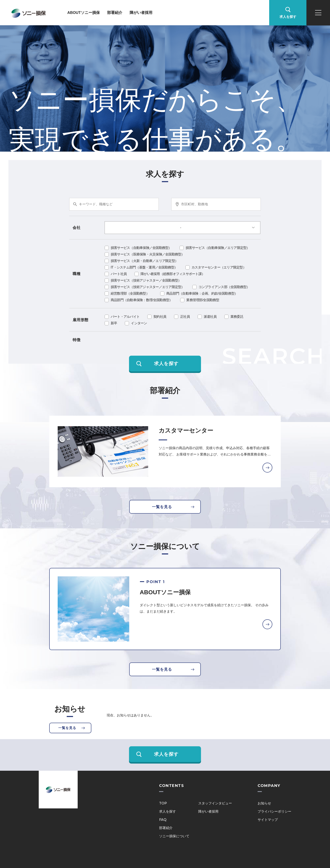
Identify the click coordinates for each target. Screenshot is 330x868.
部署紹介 (115, 13)
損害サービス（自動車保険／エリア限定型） (218, 248)
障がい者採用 (141, 13)
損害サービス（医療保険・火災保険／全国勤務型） (148, 254)
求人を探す (168, 811)
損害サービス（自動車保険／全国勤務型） (141, 248)
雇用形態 (81, 320)
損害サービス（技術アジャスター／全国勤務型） (146, 280)
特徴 (77, 340)
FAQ (163, 820)
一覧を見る (162, 507)
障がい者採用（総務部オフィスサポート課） (173, 274)
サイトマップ (268, 820)
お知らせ (264, 803)
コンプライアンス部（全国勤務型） (224, 287)
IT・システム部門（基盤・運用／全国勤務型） (144, 267)
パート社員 (119, 274)
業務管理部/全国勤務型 (203, 300)
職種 (77, 274)
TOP (163, 803)
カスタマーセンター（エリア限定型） (219, 267)
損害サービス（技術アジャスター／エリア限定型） (148, 287)
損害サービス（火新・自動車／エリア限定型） (144, 261)
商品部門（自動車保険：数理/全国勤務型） (142, 300)
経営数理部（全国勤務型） (132, 293)
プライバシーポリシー (274, 811)
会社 (77, 228)
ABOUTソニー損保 (84, 13)
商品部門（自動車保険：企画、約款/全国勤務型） (202, 293)
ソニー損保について (174, 836)
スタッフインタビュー (215, 803)
